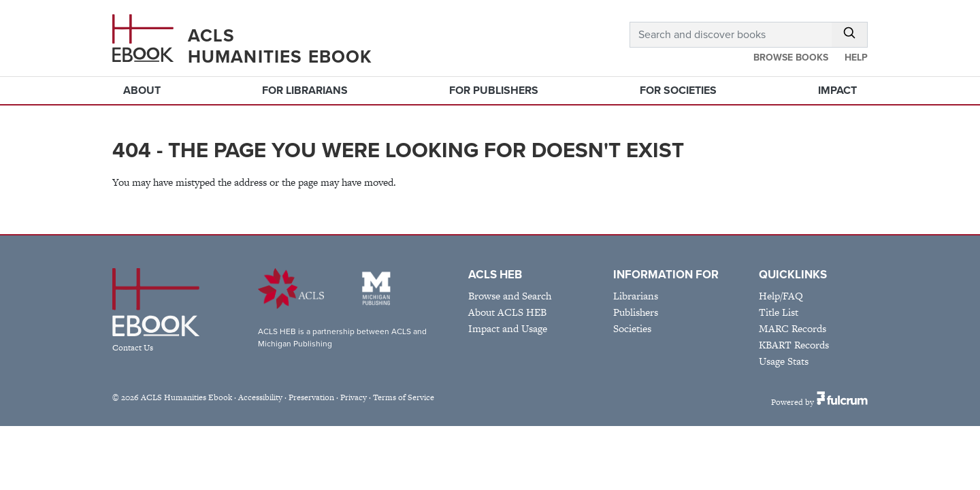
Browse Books (791, 58)
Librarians (636, 296)
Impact (837, 91)
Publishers (636, 312)
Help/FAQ (781, 296)
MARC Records (793, 328)
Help (856, 58)
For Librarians (305, 91)
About (142, 91)
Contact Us (133, 348)
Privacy (354, 397)
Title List (779, 312)
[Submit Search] (850, 35)
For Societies (678, 91)
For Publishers (494, 91)
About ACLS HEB (507, 312)
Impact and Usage (508, 328)
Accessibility (260, 397)
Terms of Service (404, 397)
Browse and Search (510, 296)
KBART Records (794, 345)
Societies (632, 328)
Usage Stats (784, 361)
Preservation (311, 397)
